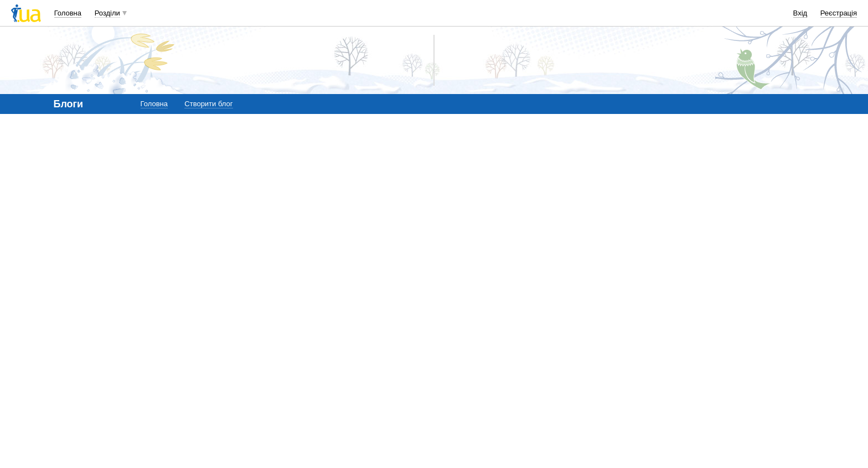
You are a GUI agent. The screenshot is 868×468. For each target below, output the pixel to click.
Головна (68, 13)
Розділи (107, 13)
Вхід (800, 13)
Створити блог (208, 104)
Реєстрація (839, 13)
